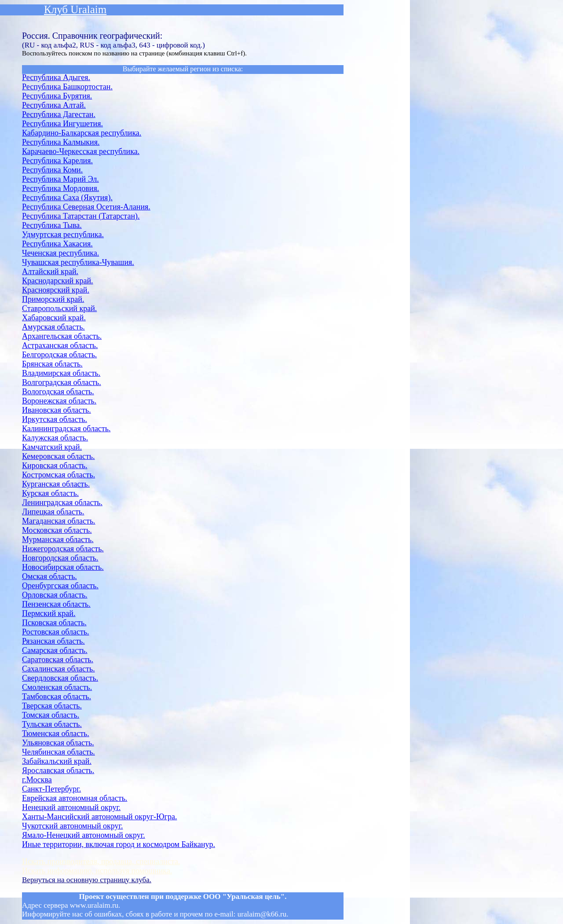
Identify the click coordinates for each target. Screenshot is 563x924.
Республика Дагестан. (59, 114)
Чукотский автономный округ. (72, 826)
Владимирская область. (61, 373)
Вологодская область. (58, 392)
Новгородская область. (60, 558)
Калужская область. (55, 438)
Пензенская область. (56, 604)
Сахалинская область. (58, 669)
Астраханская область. (60, 345)
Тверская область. (52, 706)
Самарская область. (55, 650)
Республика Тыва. (52, 225)
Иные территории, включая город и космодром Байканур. (119, 844)
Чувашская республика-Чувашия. (78, 262)
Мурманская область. (58, 539)
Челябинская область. (58, 752)
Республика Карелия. (57, 161)
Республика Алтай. (54, 105)
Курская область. (50, 493)
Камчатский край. (52, 447)
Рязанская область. (53, 641)
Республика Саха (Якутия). (67, 198)
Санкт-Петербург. (51, 789)
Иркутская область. (55, 419)
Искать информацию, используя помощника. (97, 871)
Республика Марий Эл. (60, 179)
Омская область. (49, 576)
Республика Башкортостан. (67, 87)
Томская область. (51, 715)
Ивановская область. (57, 410)
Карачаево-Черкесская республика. (81, 151)
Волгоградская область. (62, 382)
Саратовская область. (58, 660)
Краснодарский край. (58, 281)
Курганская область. (56, 484)
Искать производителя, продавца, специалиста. (101, 862)
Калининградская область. (66, 429)
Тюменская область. (56, 733)
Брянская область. (52, 364)
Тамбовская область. (57, 697)
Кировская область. (55, 466)
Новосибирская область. (63, 567)
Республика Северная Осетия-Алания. (86, 207)
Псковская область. (54, 623)
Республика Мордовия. (60, 188)
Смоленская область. (57, 687)
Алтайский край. (50, 271)
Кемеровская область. (58, 456)
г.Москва (37, 780)
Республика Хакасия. (57, 244)
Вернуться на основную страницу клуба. (87, 880)
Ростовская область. (56, 632)
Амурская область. (53, 327)
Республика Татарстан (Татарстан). (81, 216)
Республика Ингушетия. (62, 124)
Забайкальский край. (57, 761)
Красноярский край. (56, 290)
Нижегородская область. (63, 549)
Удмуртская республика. (63, 235)
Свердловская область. (60, 678)
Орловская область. (55, 595)
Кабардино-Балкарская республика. (82, 133)
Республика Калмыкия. (61, 142)
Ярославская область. (58, 770)
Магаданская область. (59, 521)
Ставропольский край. (59, 308)
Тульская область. (52, 724)
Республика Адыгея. (56, 77)
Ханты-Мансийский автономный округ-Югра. (99, 817)
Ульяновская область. (58, 743)
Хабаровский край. (54, 318)
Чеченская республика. (60, 253)
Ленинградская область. (62, 502)
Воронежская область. (59, 401)
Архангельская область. (62, 336)
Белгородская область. (59, 355)
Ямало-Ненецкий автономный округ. (84, 835)
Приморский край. (53, 299)
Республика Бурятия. (57, 96)
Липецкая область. (53, 512)
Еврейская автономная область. (75, 798)
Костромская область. (58, 475)
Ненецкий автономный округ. (71, 807)
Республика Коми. (52, 170)
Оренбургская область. (60, 586)
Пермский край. (49, 613)
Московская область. (57, 530)
